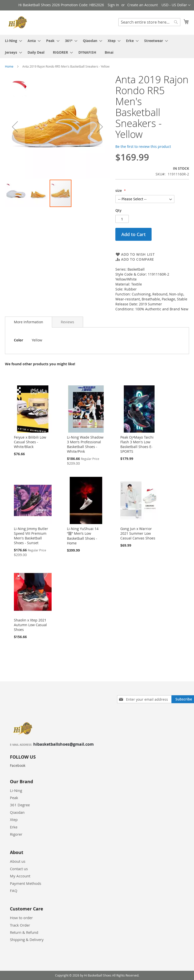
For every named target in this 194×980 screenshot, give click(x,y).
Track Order (20, 925)
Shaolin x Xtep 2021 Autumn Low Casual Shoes (30, 625)
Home (9, 66)
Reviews (67, 322)
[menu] (97, 46)
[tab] (29, 322)
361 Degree (20, 805)
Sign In (113, 5)
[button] (176, 5)
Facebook (18, 765)
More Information (29, 322)
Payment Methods (26, 883)
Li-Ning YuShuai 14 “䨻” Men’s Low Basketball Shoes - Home (83, 536)
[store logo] (18, 22)
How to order (21, 918)
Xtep (14, 819)
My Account (20, 876)
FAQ (14, 891)
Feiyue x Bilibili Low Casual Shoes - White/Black (30, 442)
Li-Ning (16, 790)
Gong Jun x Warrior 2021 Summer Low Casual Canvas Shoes (138, 533)
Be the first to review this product (143, 146)
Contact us (19, 869)
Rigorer (16, 834)
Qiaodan (17, 812)
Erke (14, 827)
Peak (14, 798)
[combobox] (149, 22)
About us (18, 861)
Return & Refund (24, 932)
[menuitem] (12, 41)
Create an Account (143, 5)
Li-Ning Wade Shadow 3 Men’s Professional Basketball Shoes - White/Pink (85, 444)
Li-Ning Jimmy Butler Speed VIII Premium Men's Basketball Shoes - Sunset (31, 536)
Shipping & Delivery (27, 939)
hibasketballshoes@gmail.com (64, 744)
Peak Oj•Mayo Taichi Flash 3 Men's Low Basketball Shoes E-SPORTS (137, 444)
